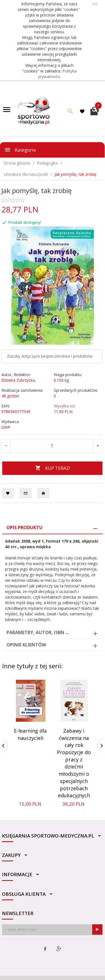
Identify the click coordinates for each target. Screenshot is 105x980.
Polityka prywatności (58, 74)
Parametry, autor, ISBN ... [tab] (38, 632)
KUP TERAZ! (52, 468)
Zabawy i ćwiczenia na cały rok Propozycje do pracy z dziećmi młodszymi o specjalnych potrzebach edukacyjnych (74, 763)
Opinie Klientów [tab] (26, 645)
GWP (6, 427)
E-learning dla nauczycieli (30, 734)
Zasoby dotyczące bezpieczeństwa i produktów (50, 356)
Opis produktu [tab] (25, 527)
